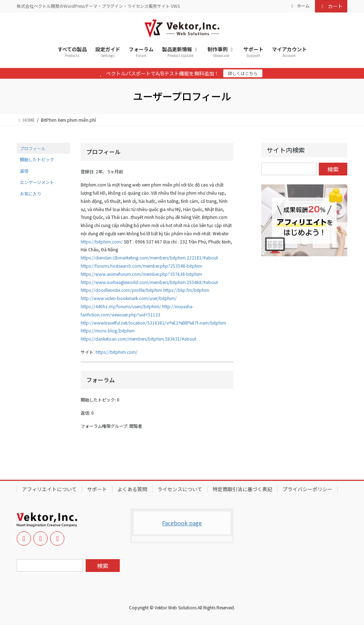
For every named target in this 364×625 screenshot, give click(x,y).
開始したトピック (37, 159)
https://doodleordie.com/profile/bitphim (121, 290)
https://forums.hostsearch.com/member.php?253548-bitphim (141, 266)
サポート (97, 489)
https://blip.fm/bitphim (186, 290)
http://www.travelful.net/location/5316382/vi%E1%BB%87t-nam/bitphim (153, 323)
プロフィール (33, 148)
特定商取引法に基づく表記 (242, 489)
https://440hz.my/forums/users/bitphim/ (121, 306)
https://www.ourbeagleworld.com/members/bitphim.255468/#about (149, 282)
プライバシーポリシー (307, 489)
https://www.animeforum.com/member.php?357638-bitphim (141, 274)
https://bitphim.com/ (102, 241)
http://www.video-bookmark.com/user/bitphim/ (129, 298)
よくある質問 (132, 489)
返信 (24, 171)
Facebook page (182, 523)
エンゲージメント (37, 182)
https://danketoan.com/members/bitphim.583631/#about (138, 339)
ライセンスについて (180, 489)
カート (331, 6)
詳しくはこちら (243, 73)
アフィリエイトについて (49, 489)
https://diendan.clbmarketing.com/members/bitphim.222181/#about (149, 258)
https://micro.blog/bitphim (108, 330)
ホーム (300, 6)
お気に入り (31, 193)
